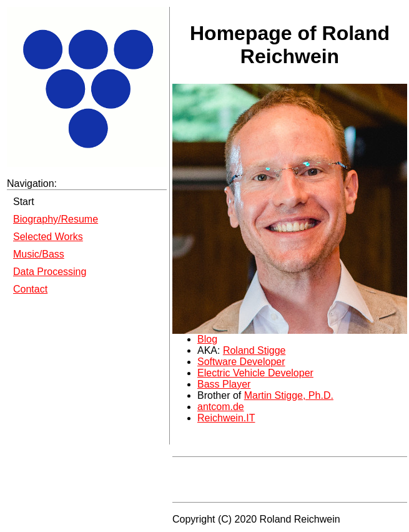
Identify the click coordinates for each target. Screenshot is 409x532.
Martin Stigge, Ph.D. (289, 395)
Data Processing (50, 272)
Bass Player (224, 384)
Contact (30, 289)
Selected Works (48, 237)
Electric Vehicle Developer (255, 373)
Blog (207, 339)
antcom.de (221, 407)
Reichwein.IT (226, 418)
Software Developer (241, 362)
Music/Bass (39, 254)
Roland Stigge (254, 350)
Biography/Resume (56, 219)
